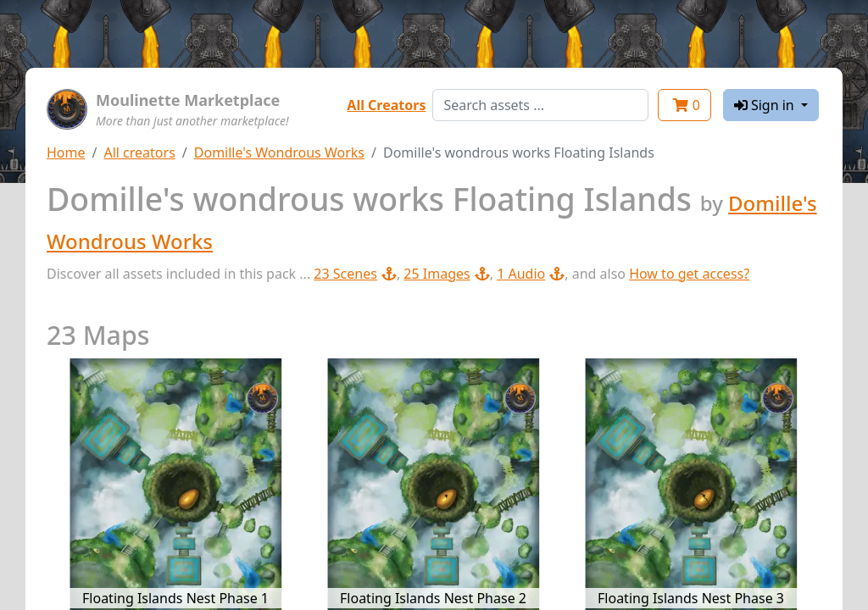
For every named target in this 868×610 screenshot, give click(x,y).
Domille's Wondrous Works (279, 152)
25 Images (446, 274)
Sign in (766, 105)
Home (66, 152)
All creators (139, 152)
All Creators (386, 105)
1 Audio (531, 274)
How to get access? (689, 274)
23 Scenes (355, 274)
